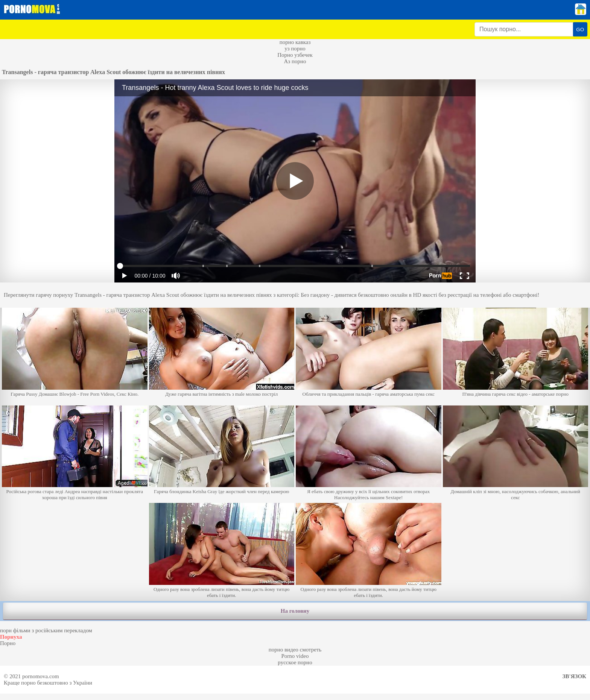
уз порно (295, 49)
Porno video (295, 656)
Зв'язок (574, 676)
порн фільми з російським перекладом (46, 630)
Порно (8, 643)
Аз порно (295, 61)
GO (580, 30)
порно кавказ (295, 42)
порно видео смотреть (295, 650)
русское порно (295, 662)
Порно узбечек (295, 55)
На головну (295, 611)
